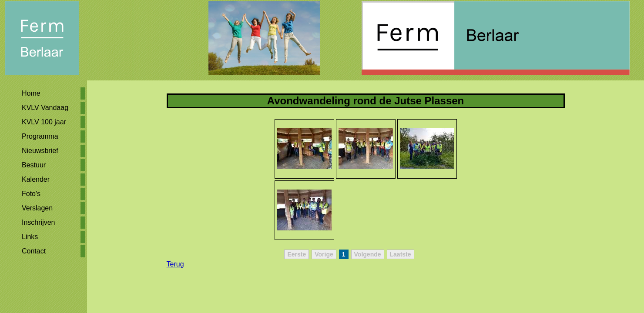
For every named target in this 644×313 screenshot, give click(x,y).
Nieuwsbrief (40, 151)
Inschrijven (38, 222)
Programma (40, 136)
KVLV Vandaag (45, 108)
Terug (175, 264)
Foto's (31, 194)
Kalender (36, 179)
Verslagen (37, 208)
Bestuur (34, 165)
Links (30, 237)
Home (31, 93)
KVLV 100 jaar (44, 122)
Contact (34, 251)
